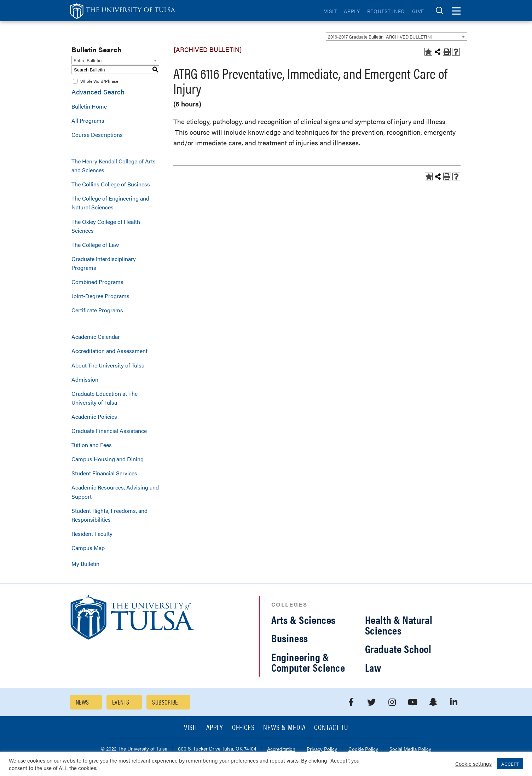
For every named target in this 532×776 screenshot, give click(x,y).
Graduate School (398, 648)
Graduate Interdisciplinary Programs (104, 263)
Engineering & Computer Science (308, 662)
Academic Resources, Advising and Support (115, 492)
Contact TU (331, 728)
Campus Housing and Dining (108, 459)
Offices (243, 728)
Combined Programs (97, 282)
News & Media (285, 728)
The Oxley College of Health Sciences (106, 226)
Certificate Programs (97, 310)
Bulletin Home (89, 106)
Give (418, 11)
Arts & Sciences (303, 619)
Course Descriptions (97, 135)
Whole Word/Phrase (99, 81)
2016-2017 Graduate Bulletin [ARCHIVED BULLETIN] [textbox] (380, 37)
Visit (331, 11)
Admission (85, 379)
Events (121, 702)
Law (373, 667)
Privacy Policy (322, 749)
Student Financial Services (104, 473)
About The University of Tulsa (108, 365)
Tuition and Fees (92, 445)
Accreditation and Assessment (109, 351)
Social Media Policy (410, 749)
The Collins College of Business (111, 184)
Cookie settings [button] (473, 763)
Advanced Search (98, 92)
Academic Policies (94, 416)
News (82, 702)
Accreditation (281, 749)
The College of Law (95, 245)
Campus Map (88, 548)
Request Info (386, 11)
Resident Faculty (92, 534)
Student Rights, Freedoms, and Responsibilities (109, 515)
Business (290, 638)
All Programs (88, 120)
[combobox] (397, 36)
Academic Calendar (96, 337)
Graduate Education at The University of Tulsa (105, 398)
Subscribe (165, 702)
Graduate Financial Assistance (109, 431)
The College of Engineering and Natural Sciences (110, 203)
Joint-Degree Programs (100, 296)
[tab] (440, 11)
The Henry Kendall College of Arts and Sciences (114, 166)
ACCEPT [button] (510, 764)
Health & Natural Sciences (399, 625)
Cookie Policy (363, 749)
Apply (352, 11)
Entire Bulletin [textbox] (88, 60)
